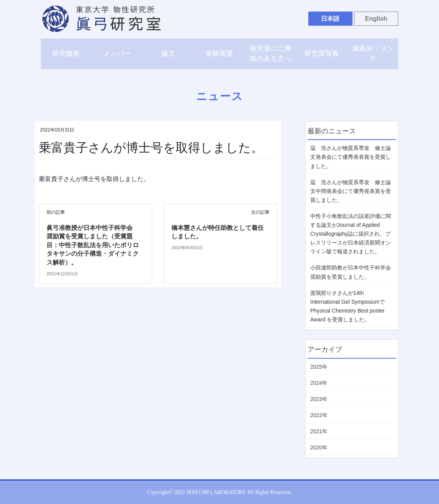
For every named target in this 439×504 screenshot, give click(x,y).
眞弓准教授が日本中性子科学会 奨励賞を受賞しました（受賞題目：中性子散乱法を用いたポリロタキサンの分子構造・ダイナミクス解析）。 (93, 245)
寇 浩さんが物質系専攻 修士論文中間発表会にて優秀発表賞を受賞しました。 (351, 191)
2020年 (319, 447)
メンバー (117, 54)
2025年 (319, 367)
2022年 (319, 415)
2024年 (319, 383)
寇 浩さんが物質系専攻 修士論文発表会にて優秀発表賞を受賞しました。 (351, 157)
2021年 (319, 431)
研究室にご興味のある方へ (271, 54)
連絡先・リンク (373, 54)
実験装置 (219, 54)
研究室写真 (322, 54)
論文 (168, 54)
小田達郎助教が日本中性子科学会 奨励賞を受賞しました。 (351, 272)
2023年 (319, 399)
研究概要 (66, 54)
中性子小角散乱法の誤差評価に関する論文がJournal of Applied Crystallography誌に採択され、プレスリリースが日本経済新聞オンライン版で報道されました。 (351, 234)
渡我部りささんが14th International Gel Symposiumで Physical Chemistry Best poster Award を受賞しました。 (348, 306)
